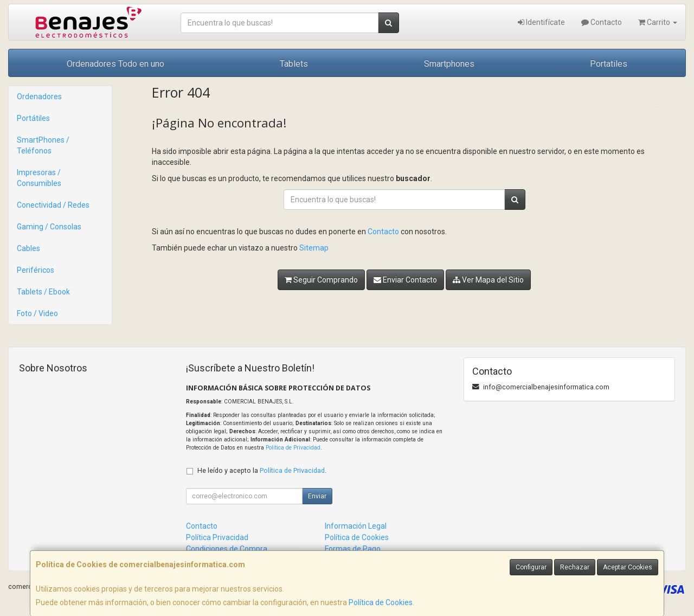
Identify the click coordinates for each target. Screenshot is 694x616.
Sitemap (314, 248)
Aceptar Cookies (628, 567)
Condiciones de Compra (227, 549)
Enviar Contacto (405, 280)
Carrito (658, 22)
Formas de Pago (353, 549)
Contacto (602, 22)
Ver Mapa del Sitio (488, 280)
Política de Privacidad (293, 448)
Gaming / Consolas (49, 227)
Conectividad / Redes (53, 205)
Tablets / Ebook (43, 292)
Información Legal (356, 526)
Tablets (294, 64)
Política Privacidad (217, 537)
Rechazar (575, 567)
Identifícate (541, 22)
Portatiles (609, 64)
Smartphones (449, 64)
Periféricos (36, 270)
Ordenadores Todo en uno (115, 64)
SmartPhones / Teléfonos (43, 145)
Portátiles (33, 118)
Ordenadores (39, 97)
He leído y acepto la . (262, 470)
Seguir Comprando (321, 280)
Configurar (531, 567)
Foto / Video (37, 313)
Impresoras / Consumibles (39, 178)
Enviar (317, 496)
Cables (28, 248)
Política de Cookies (381, 602)
